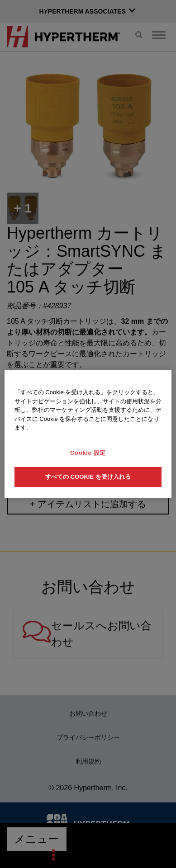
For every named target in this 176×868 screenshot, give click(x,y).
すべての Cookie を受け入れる (88, 477)
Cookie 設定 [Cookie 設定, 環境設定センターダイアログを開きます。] (88, 453)
